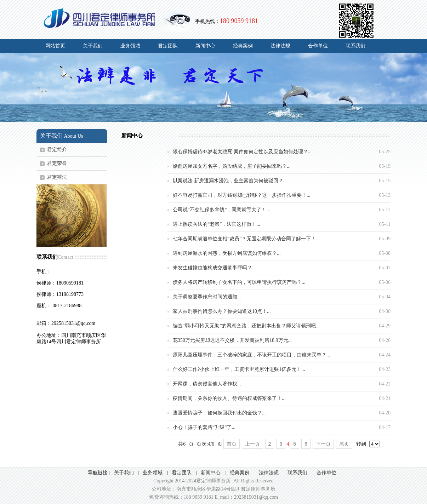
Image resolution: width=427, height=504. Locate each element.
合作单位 (318, 46)
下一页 (323, 444)
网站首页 (55, 46)
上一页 (252, 444)
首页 (232, 444)
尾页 (344, 444)
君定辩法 (57, 177)
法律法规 (280, 46)
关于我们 (93, 46)
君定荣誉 (57, 163)
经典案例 (243, 46)
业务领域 (130, 46)
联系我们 (355, 46)
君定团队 (168, 46)
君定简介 (57, 150)
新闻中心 (205, 46)
